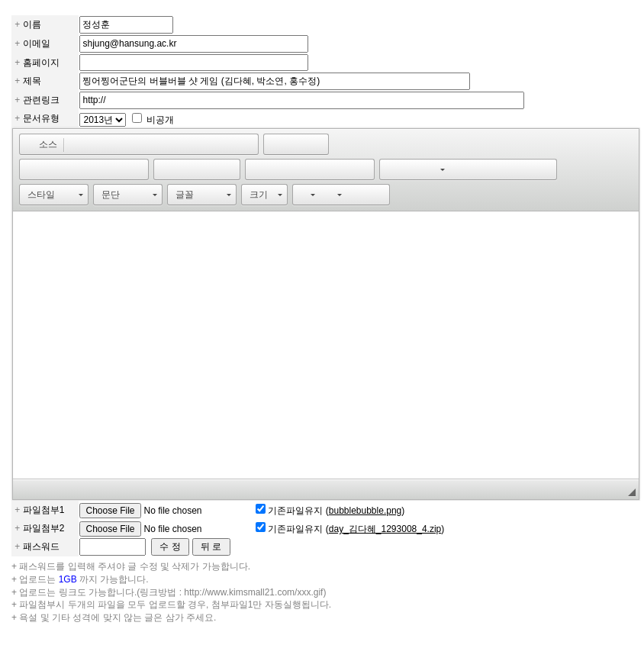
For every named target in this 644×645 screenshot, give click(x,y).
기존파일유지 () (336, 511)
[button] (41, 144)
